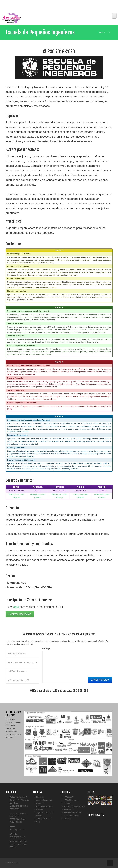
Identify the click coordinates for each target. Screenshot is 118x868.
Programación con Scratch (74, 806)
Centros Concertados (45, 800)
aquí (16, 607)
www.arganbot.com (18, 837)
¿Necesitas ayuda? (44, 819)
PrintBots (67, 803)
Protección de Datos (44, 806)
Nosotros (40, 797)
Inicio (101, 32)
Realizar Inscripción (20, 614)
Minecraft (67, 819)
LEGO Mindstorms (71, 800)
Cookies (40, 809)
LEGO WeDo (69, 797)
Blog (38, 822)
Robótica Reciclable (72, 816)
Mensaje (46, 648)
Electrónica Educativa (72, 813)
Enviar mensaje (100, 680)
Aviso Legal (41, 803)
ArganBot (15, 863)
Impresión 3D (69, 809)
